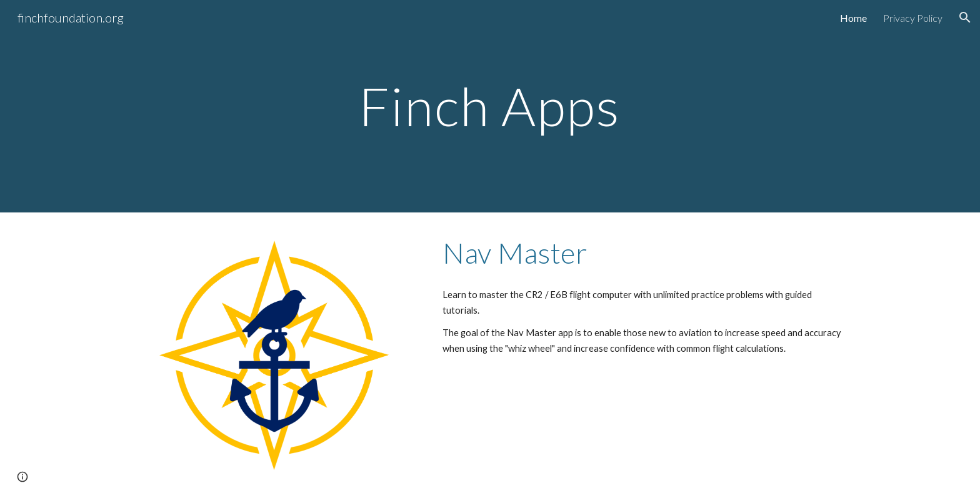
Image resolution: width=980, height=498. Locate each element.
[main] (490, 106)
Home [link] (853, 18)
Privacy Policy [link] (913, 18)
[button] (965, 17)
